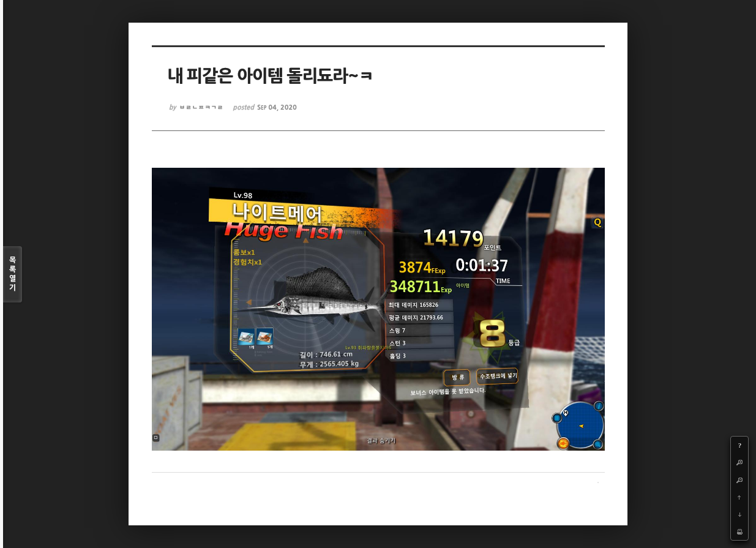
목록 (13, 275)
